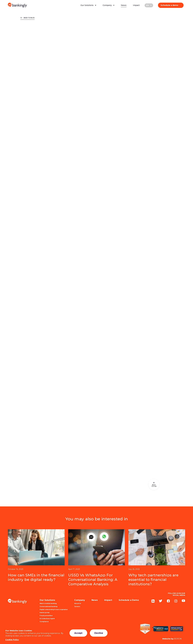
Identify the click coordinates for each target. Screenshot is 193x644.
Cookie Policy (12, 640)
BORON (172, 639)
